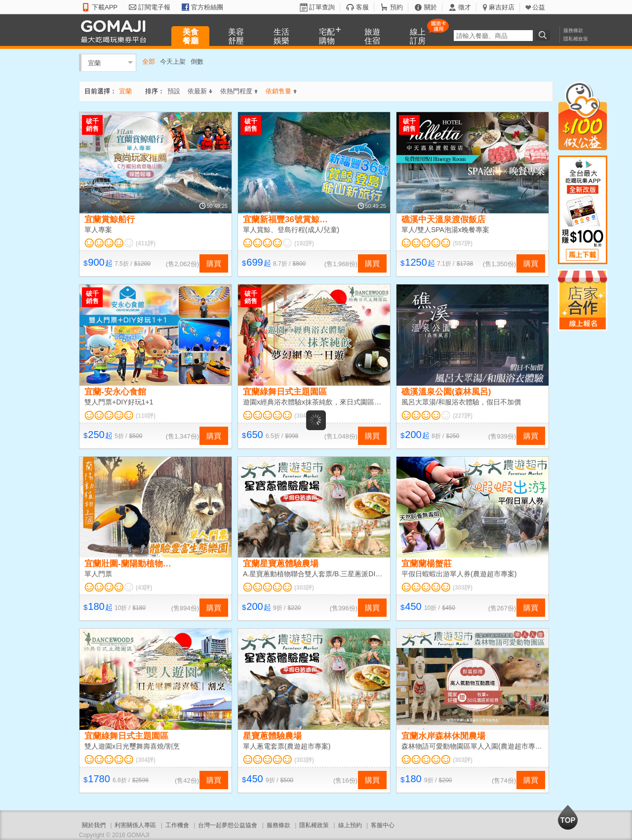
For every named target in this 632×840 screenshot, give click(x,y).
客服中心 (383, 825)
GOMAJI (116, 31)
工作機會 (177, 825)
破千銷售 (92, 125)
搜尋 (544, 35)
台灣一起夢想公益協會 (228, 825)
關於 (431, 7)
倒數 (197, 61)
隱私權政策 (576, 39)
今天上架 (173, 61)
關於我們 (94, 825)
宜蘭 (94, 62)
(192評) (304, 243)
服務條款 (573, 30)
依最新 (200, 91)
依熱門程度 (239, 91)
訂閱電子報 (154, 7)
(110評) (146, 416)
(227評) (463, 416)
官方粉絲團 (207, 7)
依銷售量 (281, 91)
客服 (362, 7)
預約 (396, 7)
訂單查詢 (322, 7)
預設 (174, 91)
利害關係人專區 (135, 825)
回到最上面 (568, 817)
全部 (149, 61)
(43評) (144, 588)
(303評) (304, 588)
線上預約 (350, 825)
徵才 (465, 7)
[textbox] (493, 36)
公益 (539, 7)
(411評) (146, 243)
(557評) (463, 243)
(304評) (304, 416)
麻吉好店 (502, 7)
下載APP (105, 7)
